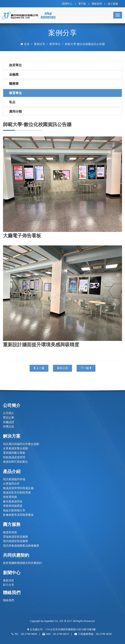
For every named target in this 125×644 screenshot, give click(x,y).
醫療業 (14, 84)
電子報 (82, 4)
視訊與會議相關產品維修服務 (21, 546)
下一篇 (86, 368)
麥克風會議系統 (13, 501)
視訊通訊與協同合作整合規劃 (21, 444)
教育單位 (15, 93)
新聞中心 (67, 4)
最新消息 (9, 580)
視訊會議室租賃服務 (15, 541)
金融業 (14, 74)
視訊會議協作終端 (14, 479)
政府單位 (15, 65)
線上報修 (113, 4)
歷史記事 (9, 417)
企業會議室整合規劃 (15, 448)
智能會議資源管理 (14, 457)
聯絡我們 (97, 4)
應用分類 (15, 111)
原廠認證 (9, 422)
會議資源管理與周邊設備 (18, 488)
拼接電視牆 (10, 497)
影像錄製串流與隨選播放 (18, 515)
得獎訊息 (9, 426)
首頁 (25, 44)
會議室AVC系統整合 (15, 462)
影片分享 (9, 585)
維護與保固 (10, 532)
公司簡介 (9, 413)
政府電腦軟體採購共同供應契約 (22, 563)
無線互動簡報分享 (14, 510)
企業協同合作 (11, 483)
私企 (12, 102)
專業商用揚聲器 (13, 506)
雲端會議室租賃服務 (15, 537)
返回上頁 (62, 368)
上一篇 (39, 368)
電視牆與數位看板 (14, 453)
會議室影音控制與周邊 (17, 492)
